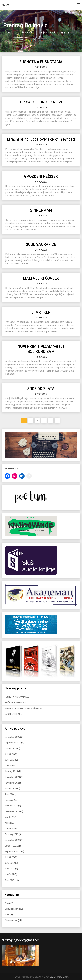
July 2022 (9, 857)
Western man (11, 920)
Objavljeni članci (12, 909)
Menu (5, 5)
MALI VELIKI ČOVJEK (41, 278)
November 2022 (12, 840)
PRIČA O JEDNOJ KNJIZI (41, 102)
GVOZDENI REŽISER (41, 176)
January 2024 (11, 806)
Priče (7, 915)
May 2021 (9, 874)
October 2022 (11, 846)
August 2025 (11, 748)
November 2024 (12, 783)
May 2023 (9, 817)
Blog (7, 903)
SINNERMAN (41, 210)
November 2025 (12, 737)
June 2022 (10, 863)
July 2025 (9, 754)
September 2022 (13, 851)
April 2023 (9, 823)
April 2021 (9, 880)
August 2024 (11, 789)
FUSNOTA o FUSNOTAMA (41, 62)
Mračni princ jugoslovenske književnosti (41, 139)
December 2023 (12, 811)
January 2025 (11, 771)
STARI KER (41, 312)
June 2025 (10, 760)
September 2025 (13, 743)
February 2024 (12, 800)
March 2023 (10, 829)
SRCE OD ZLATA (41, 389)
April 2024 (9, 794)
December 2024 (12, 777)
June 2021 (10, 869)
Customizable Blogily (59, 977)
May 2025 (9, 766)
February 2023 (12, 834)
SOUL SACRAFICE (41, 244)
